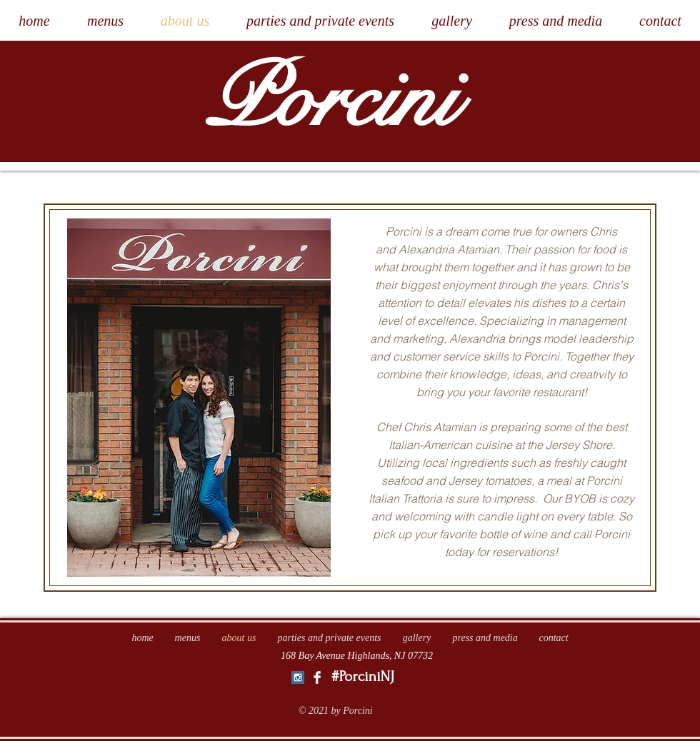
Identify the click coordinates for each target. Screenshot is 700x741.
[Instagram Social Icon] (298, 677)
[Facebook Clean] (317, 677)
